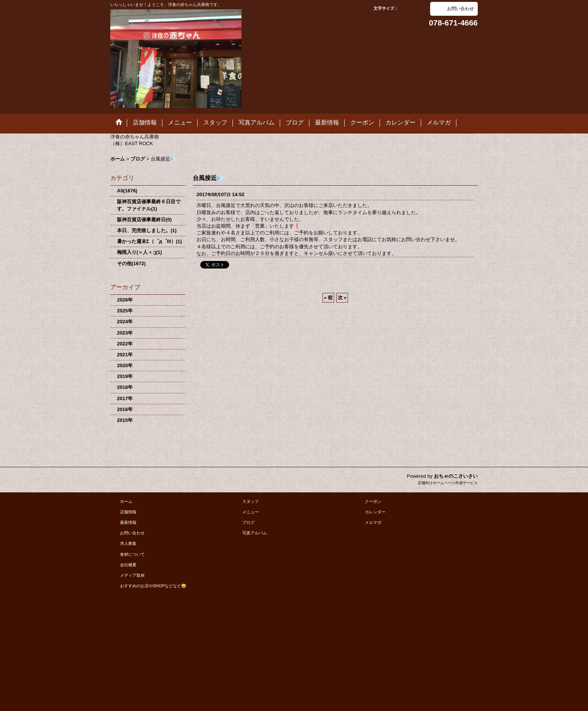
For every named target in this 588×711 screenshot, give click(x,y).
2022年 (125, 344)
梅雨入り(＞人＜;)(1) (139, 252)
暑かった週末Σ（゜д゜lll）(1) (149, 241)
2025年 (125, 311)
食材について (132, 554)
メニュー (250, 512)
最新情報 (128, 522)
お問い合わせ (460, 9)
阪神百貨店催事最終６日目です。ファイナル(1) (149, 205)
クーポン (373, 501)
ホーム (126, 501)
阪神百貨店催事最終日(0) (144, 220)
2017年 (125, 398)
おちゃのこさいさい (456, 476)
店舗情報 (128, 512)
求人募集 (128, 543)
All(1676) (127, 191)
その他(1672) (131, 263)
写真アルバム (255, 533)
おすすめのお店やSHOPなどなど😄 (153, 586)
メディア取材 (132, 575)
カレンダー (375, 512)
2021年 (125, 355)
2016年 (125, 409)
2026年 (125, 300)
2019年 (125, 376)
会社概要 (128, 565)
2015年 (125, 420)
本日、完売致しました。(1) (147, 230)
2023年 (125, 333)
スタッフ (250, 501)
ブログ (248, 522)
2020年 (125, 365)
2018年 (125, 387)
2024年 (125, 322)
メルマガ (373, 522)
